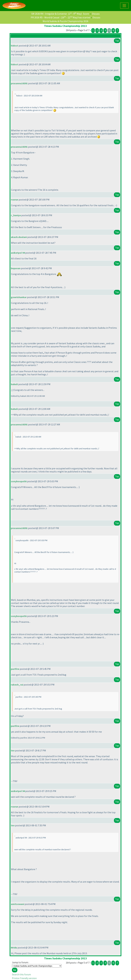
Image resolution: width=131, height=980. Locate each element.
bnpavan (16, 268)
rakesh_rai (17, 685)
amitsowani (18, 904)
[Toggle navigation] (124, 6)
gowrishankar (19, 297)
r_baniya (16, 215)
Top (117, 41)
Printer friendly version (24, 978)
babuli (14, 384)
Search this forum (21, 974)
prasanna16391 (19, 83)
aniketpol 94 (18, 253)
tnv (13, 750)
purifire (15, 669)
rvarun (15, 200)
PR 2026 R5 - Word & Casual (45, 17)
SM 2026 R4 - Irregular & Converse (49, 14)
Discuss (96, 14)
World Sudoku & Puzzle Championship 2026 (65, 21)
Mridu (14, 948)
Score (86, 14)
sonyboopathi (19, 481)
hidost (15, 46)
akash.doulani (19, 237)
